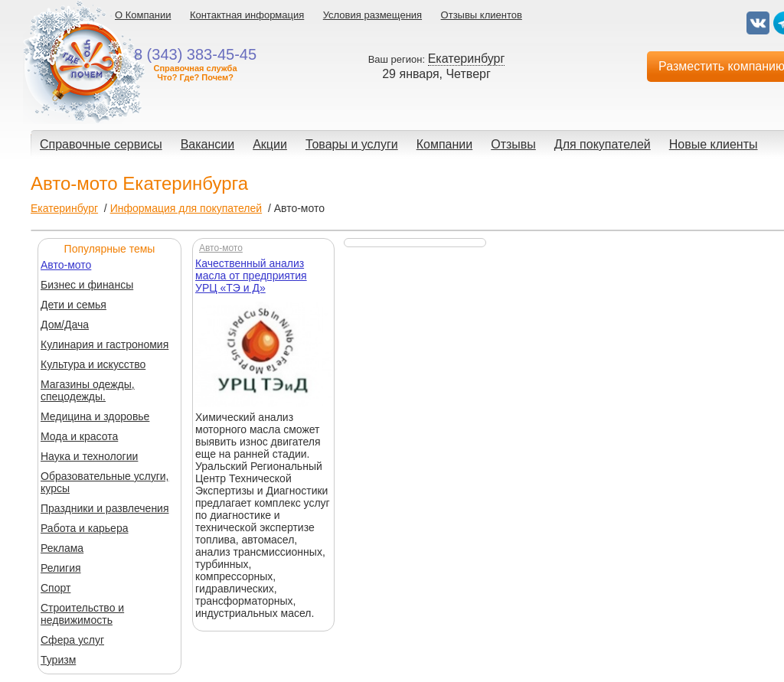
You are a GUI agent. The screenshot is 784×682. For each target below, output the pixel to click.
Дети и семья (73, 305)
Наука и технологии (89, 456)
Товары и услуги (352, 144)
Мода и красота (79, 436)
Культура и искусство (93, 364)
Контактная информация (247, 15)
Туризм (58, 660)
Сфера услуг (72, 640)
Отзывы (513, 144)
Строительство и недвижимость (82, 614)
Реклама (62, 548)
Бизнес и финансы (87, 285)
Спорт (56, 588)
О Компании (143, 15)
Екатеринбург (64, 208)
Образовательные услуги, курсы (105, 482)
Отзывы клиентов (482, 15)
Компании (445, 144)
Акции (270, 144)
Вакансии (208, 144)
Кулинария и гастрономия (105, 344)
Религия (61, 568)
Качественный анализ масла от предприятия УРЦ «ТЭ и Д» (251, 276)
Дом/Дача (65, 325)
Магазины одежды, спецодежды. (88, 390)
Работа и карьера (84, 528)
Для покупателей (603, 144)
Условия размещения (372, 15)
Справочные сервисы (101, 144)
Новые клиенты (714, 144)
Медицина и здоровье (95, 416)
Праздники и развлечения (105, 508)
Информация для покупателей (186, 208)
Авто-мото (66, 265)
